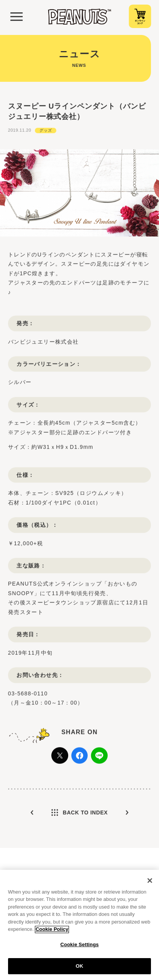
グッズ (46, 143)
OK (80, 970)
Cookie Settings (79, 948)
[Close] (150, 884)
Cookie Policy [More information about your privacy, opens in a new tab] (52, 933)
